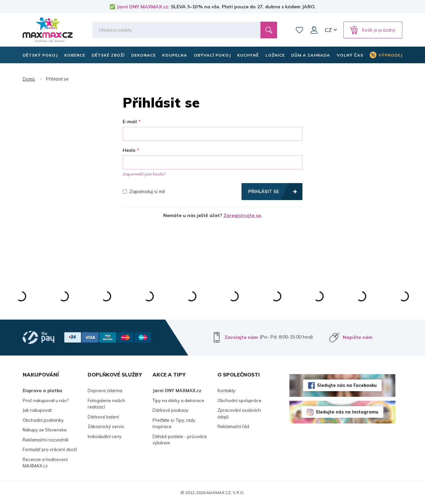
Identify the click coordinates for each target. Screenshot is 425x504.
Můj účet (314, 30)
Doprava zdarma (105, 390)
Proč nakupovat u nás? (45, 400)
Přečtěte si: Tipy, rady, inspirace (174, 423)
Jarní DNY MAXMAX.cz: (143, 7)
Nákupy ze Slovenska (45, 430)
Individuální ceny (105, 436)
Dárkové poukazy (171, 410)
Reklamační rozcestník (46, 440)
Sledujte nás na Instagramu (347, 412)
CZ (328, 30)
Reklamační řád (233, 426)
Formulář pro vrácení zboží (50, 449)
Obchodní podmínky (43, 420)
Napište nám (358, 337)
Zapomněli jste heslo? (144, 174)
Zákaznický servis (106, 426)
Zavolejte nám (241, 337)
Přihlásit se (264, 191)
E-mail (130, 122)
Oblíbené (299, 30)
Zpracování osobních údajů (239, 413)
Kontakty (226, 390)
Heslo (129, 150)
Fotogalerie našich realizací (106, 404)
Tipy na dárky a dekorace (178, 400)
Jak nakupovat (37, 410)
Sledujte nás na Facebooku (347, 385)
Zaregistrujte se (242, 215)
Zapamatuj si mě (144, 191)
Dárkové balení (103, 417)
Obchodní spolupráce (239, 400)
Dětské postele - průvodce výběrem (180, 440)
